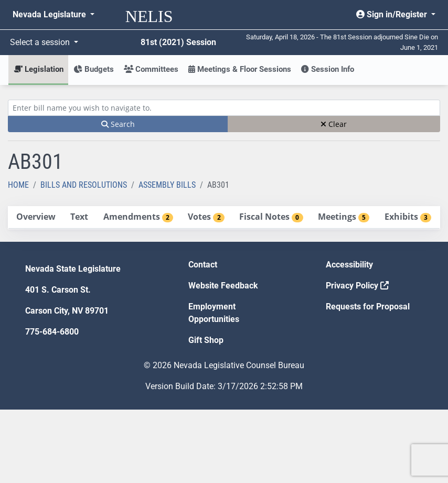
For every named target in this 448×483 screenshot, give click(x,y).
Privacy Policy (357, 286)
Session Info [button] (328, 69)
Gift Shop (206, 340)
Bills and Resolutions (84, 185)
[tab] (36, 217)
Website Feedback (223, 286)
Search (118, 124)
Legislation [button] (39, 69)
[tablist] (224, 218)
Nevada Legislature (50, 14)
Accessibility (349, 265)
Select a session (41, 42)
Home (18, 185)
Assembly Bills (167, 185)
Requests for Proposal (368, 307)
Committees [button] (151, 69)
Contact (203, 265)
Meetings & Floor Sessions (240, 69)
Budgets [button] (94, 69)
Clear (334, 124)
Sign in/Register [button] (393, 14)
